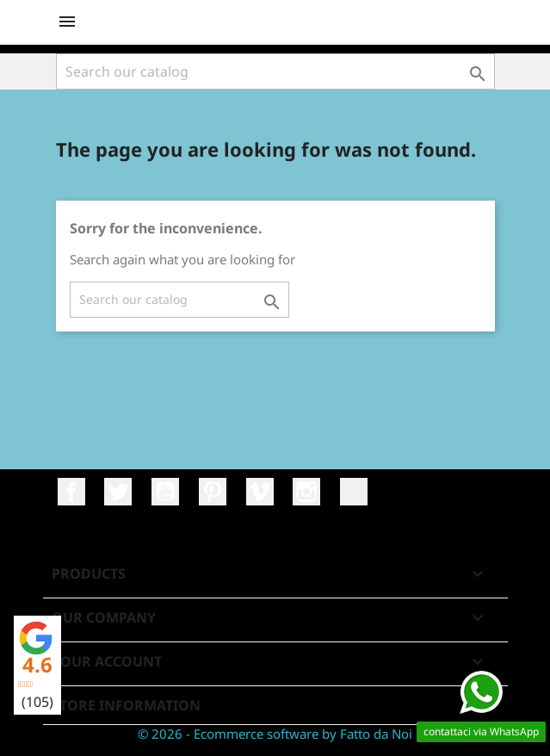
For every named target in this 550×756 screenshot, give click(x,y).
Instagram (306, 492)
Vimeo (260, 492)
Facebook (71, 492)
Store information (126, 705)
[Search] (275, 71)
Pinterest (213, 492)
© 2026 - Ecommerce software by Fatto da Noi (275, 734)
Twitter (118, 492)
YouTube (165, 492)
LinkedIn (354, 492)
